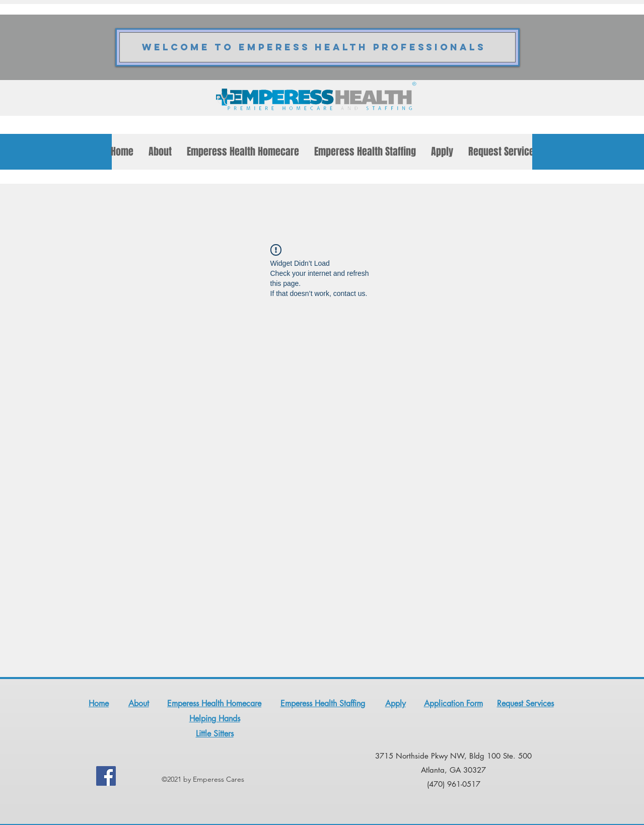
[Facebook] (106, 776)
